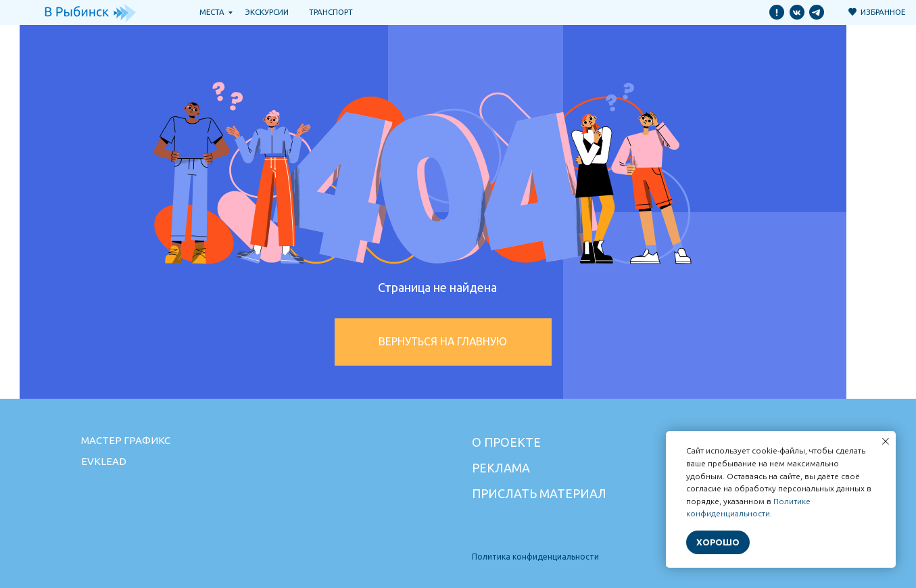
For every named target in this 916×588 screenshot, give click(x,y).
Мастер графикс (126, 440)
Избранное (883, 12)
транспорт (331, 12)
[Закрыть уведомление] (886, 441)
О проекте (506, 442)
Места (212, 12)
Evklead (104, 461)
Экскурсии (267, 12)
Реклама (501, 468)
